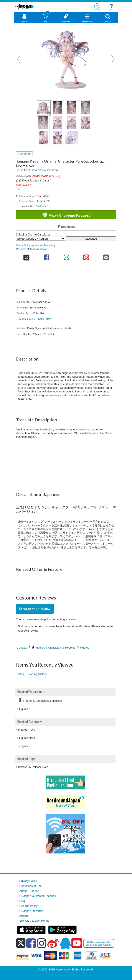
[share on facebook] (47, 256)
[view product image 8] (86, 123)
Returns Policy (28, 906)
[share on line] (66, 256)
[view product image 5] (43, 123)
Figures (85, 648)
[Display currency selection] (18, 189)
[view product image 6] (57, 123)
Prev (19, 59)
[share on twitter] (26, 256)
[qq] (65, 943)
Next (113, 59)
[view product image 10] (57, 138)
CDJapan (22, 648)
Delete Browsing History (32, 674)
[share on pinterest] (86, 256)
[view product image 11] (72, 138)
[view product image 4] (86, 108)
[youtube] (77, 943)
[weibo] (53, 943)
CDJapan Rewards (31, 911)
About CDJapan (29, 891)
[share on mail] (106, 256)
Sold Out (42, 206)
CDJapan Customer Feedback (38, 896)
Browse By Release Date (33, 767)
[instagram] (42, 943)
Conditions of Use (31, 886)
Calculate (91, 239)
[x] (21, 943)
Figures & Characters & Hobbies (56, 648)
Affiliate (24, 916)
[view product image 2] (57, 108)
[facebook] (31, 943)
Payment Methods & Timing (32, 249)
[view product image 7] (71, 123)
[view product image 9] (43, 138)
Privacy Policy (28, 881)
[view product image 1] (44, 108)
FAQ (22, 901)
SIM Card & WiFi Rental (34, 921)
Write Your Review (35, 609)
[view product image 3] (71, 108)
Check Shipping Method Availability (36, 245)
